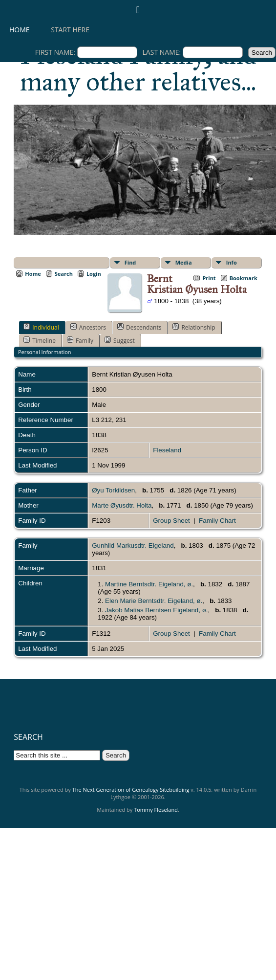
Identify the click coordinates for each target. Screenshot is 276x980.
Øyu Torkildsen (113, 490)
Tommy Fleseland (156, 810)
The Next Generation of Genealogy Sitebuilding (131, 790)
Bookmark (244, 278)
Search (64, 274)
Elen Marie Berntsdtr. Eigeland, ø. (154, 601)
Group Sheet (171, 521)
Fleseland (167, 450)
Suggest (120, 340)
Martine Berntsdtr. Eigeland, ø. (149, 584)
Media (184, 262)
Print (209, 278)
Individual (41, 327)
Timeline (40, 340)
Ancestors (88, 327)
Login (94, 274)
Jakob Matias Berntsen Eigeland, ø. (156, 610)
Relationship (194, 327)
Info (232, 262)
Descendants (139, 327)
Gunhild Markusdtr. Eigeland (133, 546)
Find (130, 262)
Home (20, 30)
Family (80, 340)
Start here (70, 30)
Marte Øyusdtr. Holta (122, 505)
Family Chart (217, 521)
